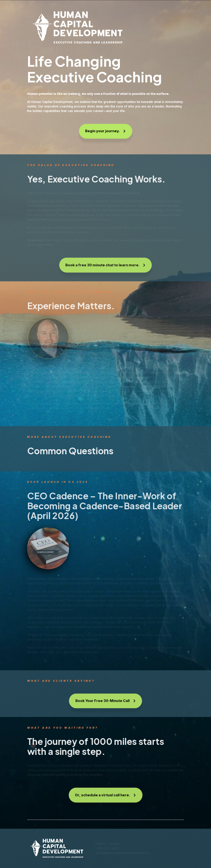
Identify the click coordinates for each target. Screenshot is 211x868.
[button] (106, 131)
